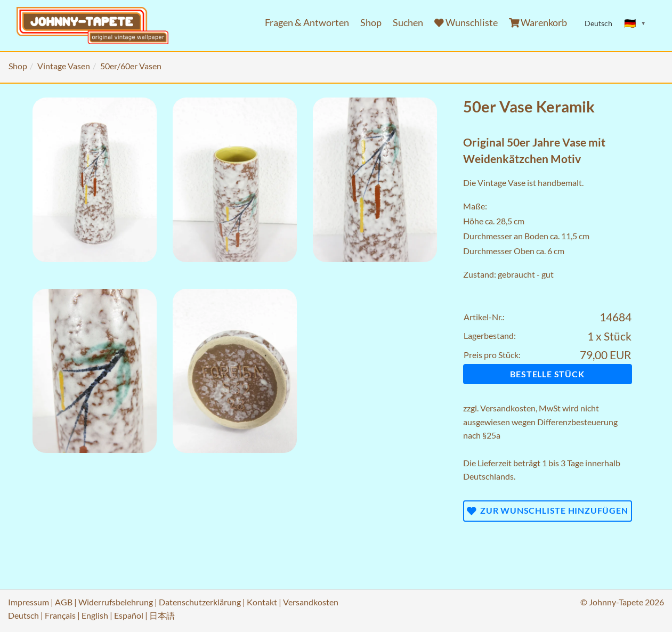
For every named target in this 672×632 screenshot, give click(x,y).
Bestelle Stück (547, 374)
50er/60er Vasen (131, 66)
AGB (64, 602)
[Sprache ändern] (635, 23)
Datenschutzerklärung (200, 602)
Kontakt (262, 602)
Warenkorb (538, 23)
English (95, 615)
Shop (371, 23)
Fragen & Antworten (307, 23)
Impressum (29, 602)
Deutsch (23, 615)
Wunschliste (466, 23)
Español (129, 615)
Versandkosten (508, 408)
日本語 (162, 615)
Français (60, 615)
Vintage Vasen (64, 66)
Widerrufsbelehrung (116, 602)
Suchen (408, 23)
